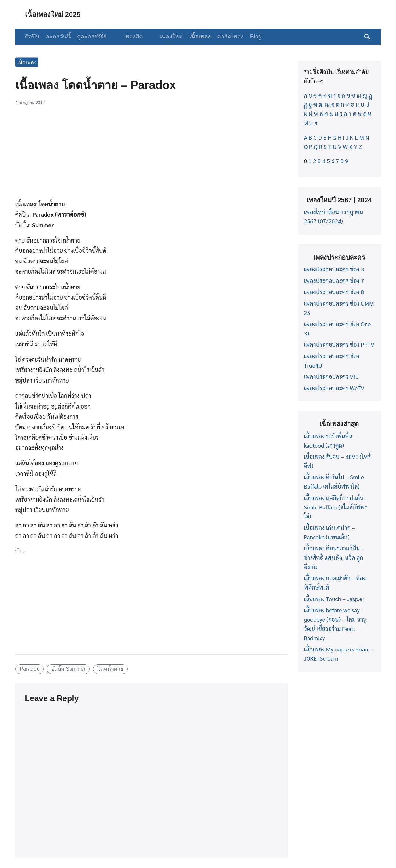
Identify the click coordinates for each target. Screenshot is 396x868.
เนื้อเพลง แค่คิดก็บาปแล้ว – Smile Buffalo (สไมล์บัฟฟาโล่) (336, 507)
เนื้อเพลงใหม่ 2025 (56, 14)
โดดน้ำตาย (110, 669)
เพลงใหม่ (163, 37)
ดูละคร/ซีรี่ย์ (92, 37)
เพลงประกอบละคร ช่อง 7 (334, 281)
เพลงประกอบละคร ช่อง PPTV (339, 344)
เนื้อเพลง (192, 37)
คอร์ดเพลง (222, 37)
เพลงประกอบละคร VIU (332, 376)
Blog (248, 37)
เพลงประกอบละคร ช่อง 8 (334, 292)
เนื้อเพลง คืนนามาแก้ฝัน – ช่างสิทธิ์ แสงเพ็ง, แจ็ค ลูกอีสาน (334, 557)
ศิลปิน (32, 37)
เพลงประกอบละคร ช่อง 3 (334, 269)
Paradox (29, 669)
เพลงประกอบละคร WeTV (334, 388)
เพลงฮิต (129, 37)
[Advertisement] (152, 156)
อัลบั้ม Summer (68, 669)
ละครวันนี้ (58, 37)
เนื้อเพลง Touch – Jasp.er (334, 599)
